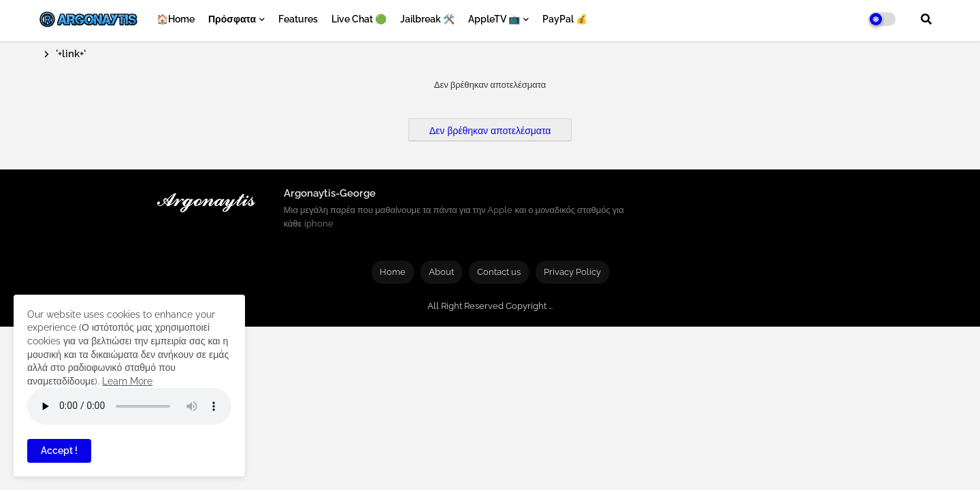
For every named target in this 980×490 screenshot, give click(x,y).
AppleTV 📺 (494, 19)
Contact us (499, 272)
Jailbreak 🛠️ (427, 19)
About (441, 272)
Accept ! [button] (59, 451)
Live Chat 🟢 (359, 19)
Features (298, 19)
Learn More (127, 381)
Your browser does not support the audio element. (129, 406)
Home (393, 272)
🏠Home (176, 19)
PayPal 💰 (565, 19)
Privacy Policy (572, 272)
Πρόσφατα (232, 19)
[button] (926, 19)
